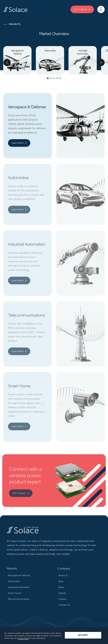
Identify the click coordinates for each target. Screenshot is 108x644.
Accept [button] (83, 635)
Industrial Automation (19, 587)
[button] (101, 9)
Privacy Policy (23, 638)
